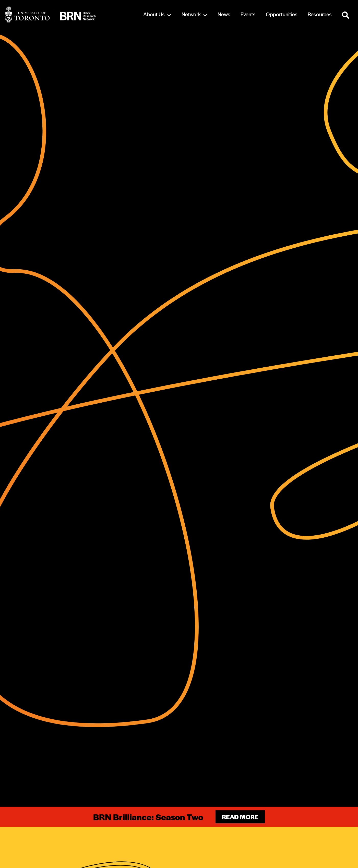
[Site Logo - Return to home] (67, 14)
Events (248, 14)
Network (191, 14)
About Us (154, 14)
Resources (320, 14)
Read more (240, 817)
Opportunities (282, 14)
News (224, 14)
